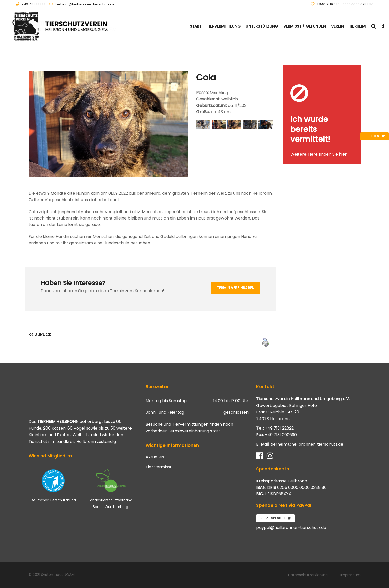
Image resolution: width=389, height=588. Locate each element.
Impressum (351, 575)
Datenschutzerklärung (308, 575)
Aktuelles (155, 457)
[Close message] (357, 68)
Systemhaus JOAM (58, 575)
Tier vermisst (159, 467)
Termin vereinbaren (236, 288)
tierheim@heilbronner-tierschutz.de (85, 4)
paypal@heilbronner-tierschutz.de (291, 528)
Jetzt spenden (276, 518)
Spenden (375, 136)
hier (343, 154)
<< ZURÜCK (40, 335)
